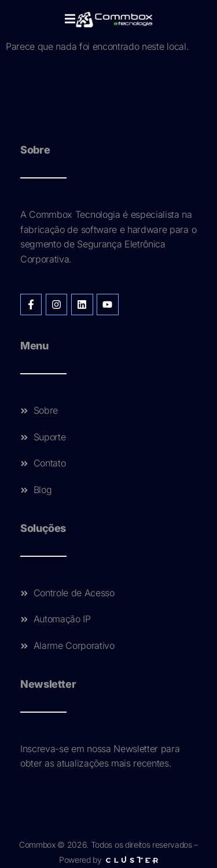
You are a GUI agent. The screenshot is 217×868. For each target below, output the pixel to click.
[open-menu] (70, 20)
